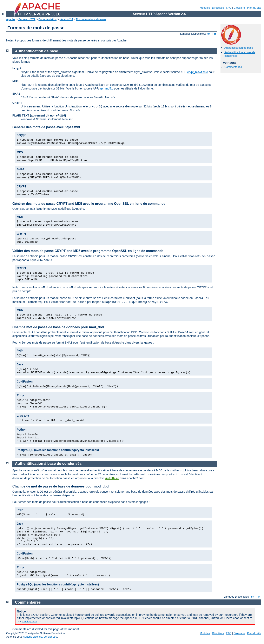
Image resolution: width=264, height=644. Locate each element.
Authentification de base (239, 48)
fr (215, 34)
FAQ (229, 8)
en (209, 34)
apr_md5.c (106, 88)
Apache (11, 19)
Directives (218, 8)
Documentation (48, 19)
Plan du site (254, 8)
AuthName (112, 478)
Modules (205, 8)
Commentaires (233, 67)
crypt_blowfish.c (198, 72)
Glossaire (239, 8)
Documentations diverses (91, 19)
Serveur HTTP (27, 19)
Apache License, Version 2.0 (40, 637)
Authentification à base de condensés (48, 464)
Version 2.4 (66, 19)
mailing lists (29, 621)
